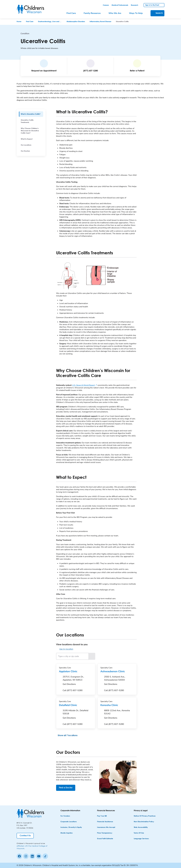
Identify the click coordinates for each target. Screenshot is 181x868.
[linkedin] (32, 856)
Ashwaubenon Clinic (117, 671)
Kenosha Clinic (117, 705)
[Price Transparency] (105, 833)
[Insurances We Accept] (106, 827)
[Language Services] (141, 839)
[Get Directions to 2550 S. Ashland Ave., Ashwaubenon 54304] (119, 681)
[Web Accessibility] (141, 827)
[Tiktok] (45, 856)
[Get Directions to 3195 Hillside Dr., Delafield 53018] (78, 715)
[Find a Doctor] (66, 788)
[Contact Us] (25, 836)
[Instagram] (26, 856)
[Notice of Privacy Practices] (145, 816)
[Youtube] (39, 856)
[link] (106, 5)
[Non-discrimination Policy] (144, 822)
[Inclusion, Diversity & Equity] (71, 827)
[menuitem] (73, 13)
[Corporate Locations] (69, 822)
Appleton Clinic (76, 671)
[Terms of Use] (139, 833)
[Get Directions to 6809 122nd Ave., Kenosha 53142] (119, 715)
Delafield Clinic (76, 705)
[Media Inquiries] (67, 833)
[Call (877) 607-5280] (73, 690)
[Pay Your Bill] (102, 816)
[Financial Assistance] (105, 822)
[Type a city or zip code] (72, 656)
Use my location (65, 649)
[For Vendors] (65, 816)
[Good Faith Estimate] (105, 839)
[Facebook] (19, 856)
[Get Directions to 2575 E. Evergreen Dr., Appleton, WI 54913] (78, 681)
